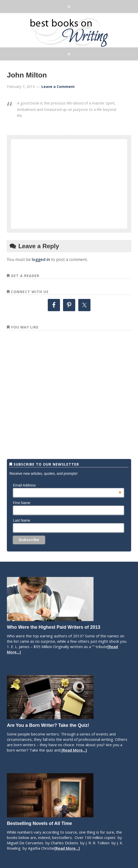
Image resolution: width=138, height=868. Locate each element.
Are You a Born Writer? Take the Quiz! (48, 725)
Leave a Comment (58, 87)
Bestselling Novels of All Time (39, 823)
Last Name (22, 520)
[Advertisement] (78, 183)
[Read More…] (74, 750)
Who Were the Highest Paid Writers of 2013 (53, 627)
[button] (69, 6)
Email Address (67, 485)
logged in (41, 259)
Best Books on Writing (69, 32)
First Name (22, 503)
